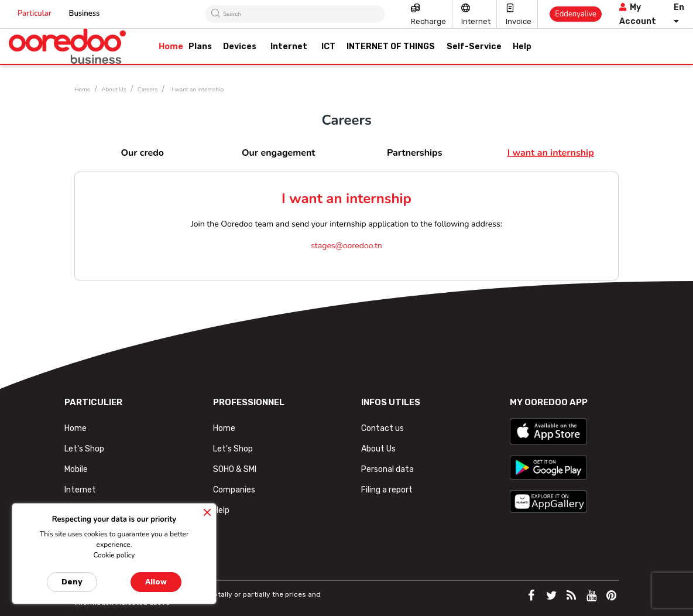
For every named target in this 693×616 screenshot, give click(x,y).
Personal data (387, 469)
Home (76, 428)
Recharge (428, 21)
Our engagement (278, 153)
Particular (35, 13)
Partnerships (415, 153)
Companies (234, 490)
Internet (476, 21)
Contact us (382, 428)
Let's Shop (84, 449)
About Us (378, 449)
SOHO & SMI (235, 469)
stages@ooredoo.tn (346, 246)
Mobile (76, 469)
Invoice (519, 21)
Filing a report (387, 490)
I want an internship (551, 153)
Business (85, 13)
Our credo (142, 153)
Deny (72, 582)
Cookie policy (114, 555)
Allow (156, 582)
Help (221, 510)
